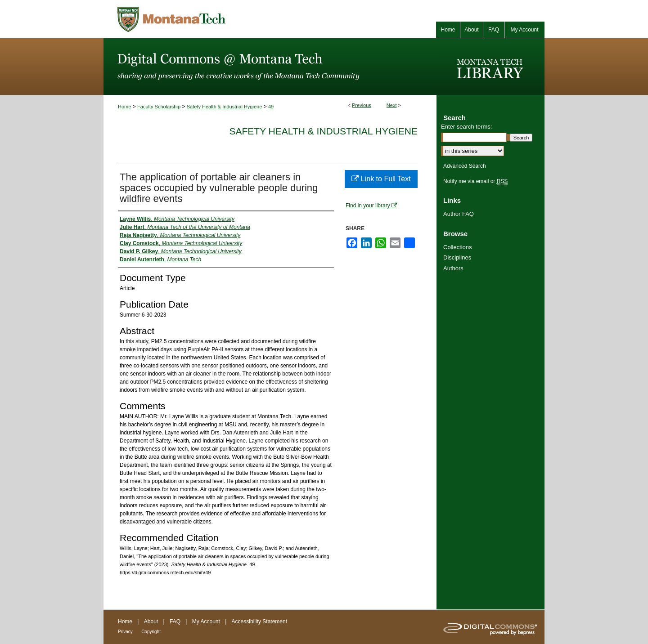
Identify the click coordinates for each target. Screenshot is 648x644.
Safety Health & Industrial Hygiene (225, 107)
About (151, 622)
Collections (458, 247)
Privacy (125, 632)
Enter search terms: (466, 127)
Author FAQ (459, 214)
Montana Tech (211, 19)
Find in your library (371, 206)
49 (271, 107)
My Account (206, 622)
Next (392, 105)
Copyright (151, 632)
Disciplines (457, 257)
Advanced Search (465, 166)
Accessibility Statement (259, 622)
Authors (453, 268)
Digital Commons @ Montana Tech (270, 67)
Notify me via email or (475, 181)
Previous (362, 105)
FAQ (175, 622)
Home (124, 107)
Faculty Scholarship (159, 107)
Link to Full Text (381, 179)
